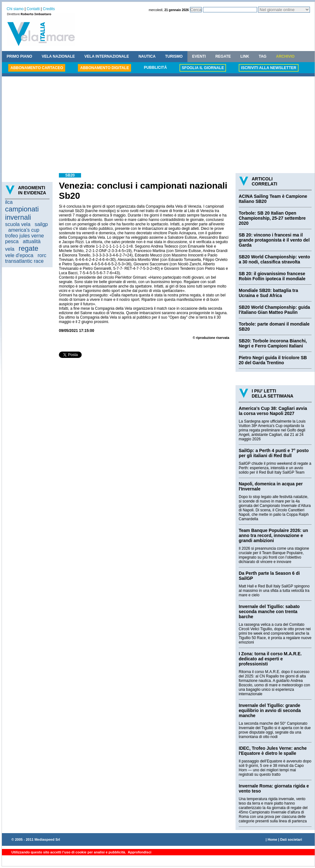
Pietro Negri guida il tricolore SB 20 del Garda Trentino (273, 360)
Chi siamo (15, 9)
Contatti (33, 9)
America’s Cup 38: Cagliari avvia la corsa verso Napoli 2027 (273, 411)
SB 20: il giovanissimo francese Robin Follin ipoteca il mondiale (272, 276)
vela (10, 249)
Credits (49, 9)
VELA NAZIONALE (58, 56)
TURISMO (174, 56)
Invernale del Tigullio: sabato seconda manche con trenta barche (269, 612)
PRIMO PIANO (19, 56)
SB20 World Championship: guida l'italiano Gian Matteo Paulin (274, 310)
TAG (262, 56)
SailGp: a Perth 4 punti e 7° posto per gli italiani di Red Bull (274, 453)
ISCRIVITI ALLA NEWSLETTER (268, 68)
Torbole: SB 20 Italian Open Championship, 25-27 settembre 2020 (272, 218)
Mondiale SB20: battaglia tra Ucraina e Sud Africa (268, 293)
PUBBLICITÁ (155, 68)
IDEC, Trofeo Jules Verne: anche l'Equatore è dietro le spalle (273, 751)
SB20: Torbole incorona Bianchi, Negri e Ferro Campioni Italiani (273, 343)
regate (28, 248)
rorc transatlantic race (26, 258)
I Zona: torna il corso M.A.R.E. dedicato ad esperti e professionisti (270, 659)
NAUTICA (147, 56)
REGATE (223, 56)
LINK (245, 56)
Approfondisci (139, 852)
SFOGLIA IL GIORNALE (203, 68)
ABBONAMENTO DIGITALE (104, 68)
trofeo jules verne (25, 236)
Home (272, 839)
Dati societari (291, 839)
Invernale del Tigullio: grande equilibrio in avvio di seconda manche (270, 710)
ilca (9, 202)
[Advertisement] (158, 126)
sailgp (41, 224)
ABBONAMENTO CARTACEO (37, 68)
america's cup (24, 230)
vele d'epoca (19, 255)
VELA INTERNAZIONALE (107, 56)
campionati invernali (22, 213)
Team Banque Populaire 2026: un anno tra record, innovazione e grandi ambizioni (273, 535)
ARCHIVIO (285, 56)
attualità (32, 241)
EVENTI (199, 56)
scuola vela (18, 224)
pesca (12, 241)
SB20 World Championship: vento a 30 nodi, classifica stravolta (274, 259)
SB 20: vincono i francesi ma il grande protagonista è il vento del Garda (274, 240)
